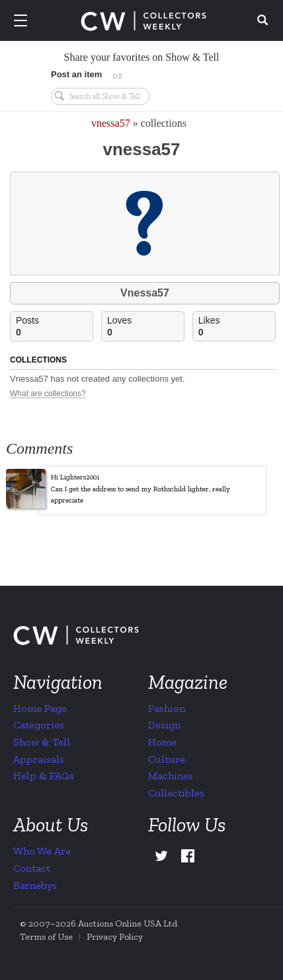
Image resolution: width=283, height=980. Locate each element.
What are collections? (48, 394)
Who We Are (42, 851)
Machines (171, 776)
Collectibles (176, 793)
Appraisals (39, 759)
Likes (237, 327)
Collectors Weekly (143, 21)
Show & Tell (42, 742)
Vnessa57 (145, 293)
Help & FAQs (44, 776)
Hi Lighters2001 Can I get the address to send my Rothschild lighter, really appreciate (141, 489)
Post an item (76, 74)
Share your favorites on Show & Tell (142, 57)
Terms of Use (46, 937)
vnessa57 (111, 123)
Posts (54, 327)
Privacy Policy (115, 937)
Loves (145, 327)
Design (164, 725)
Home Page (40, 708)
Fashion (167, 708)
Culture (167, 759)
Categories (39, 725)
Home (162, 742)
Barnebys (35, 885)
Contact (32, 868)
